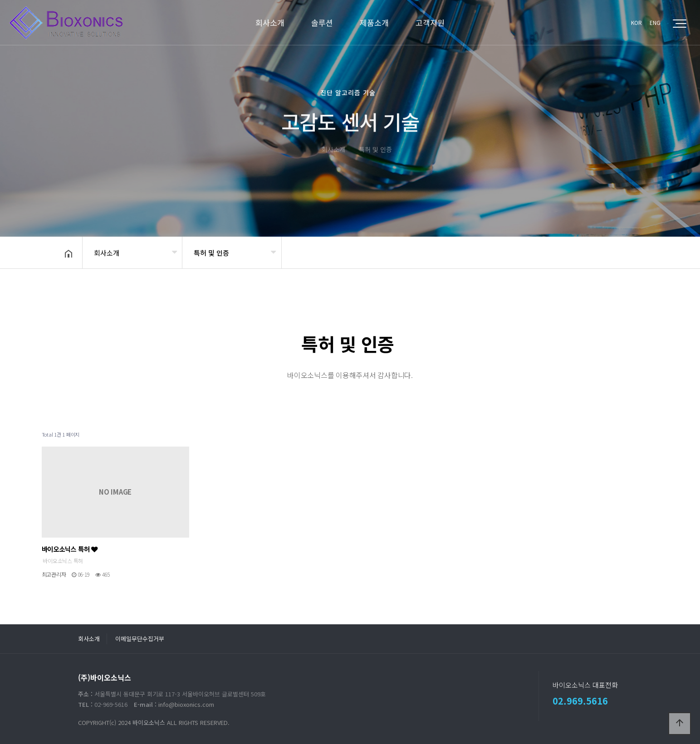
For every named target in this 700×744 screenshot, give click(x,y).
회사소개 (270, 22)
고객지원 (430, 22)
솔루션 (322, 22)
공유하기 (624, 252)
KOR (636, 22)
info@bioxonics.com (186, 704)
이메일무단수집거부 (140, 639)
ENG (655, 22)
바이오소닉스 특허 (70, 549)
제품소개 (374, 22)
